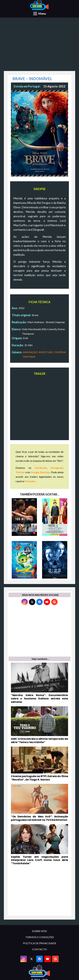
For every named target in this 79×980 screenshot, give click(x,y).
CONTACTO (39, 949)
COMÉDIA (60, 352)
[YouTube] (47, 602)
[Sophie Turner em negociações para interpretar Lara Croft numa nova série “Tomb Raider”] (39, 845)
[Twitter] (32, 602)
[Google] (54, 602)
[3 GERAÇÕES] (55, 517)
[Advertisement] (39, 45)
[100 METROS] (24, 517)
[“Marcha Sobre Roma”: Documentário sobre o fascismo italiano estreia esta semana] (39, 683)
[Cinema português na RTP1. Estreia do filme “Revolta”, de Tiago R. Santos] (39, 764)
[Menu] (40, 14)
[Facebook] (39, 602)
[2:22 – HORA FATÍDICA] (55, 560)
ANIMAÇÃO (30, 352)
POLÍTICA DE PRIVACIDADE (40, 943)
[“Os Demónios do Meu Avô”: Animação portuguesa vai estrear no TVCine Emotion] (39, 803)
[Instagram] (25, 602)
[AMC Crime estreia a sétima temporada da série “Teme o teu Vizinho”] (39, 725)
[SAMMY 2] (24, 560)
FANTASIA (29, 357)
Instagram (57, 468)
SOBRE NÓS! (40, 931)
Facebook (41, 468)
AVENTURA (46, 352)
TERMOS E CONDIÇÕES (40, 937)
